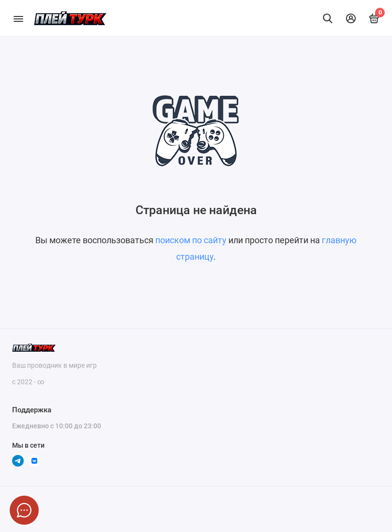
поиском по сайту (191, 240)
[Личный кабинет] (351, 18)
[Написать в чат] (24, 510)
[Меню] (18, 18)
